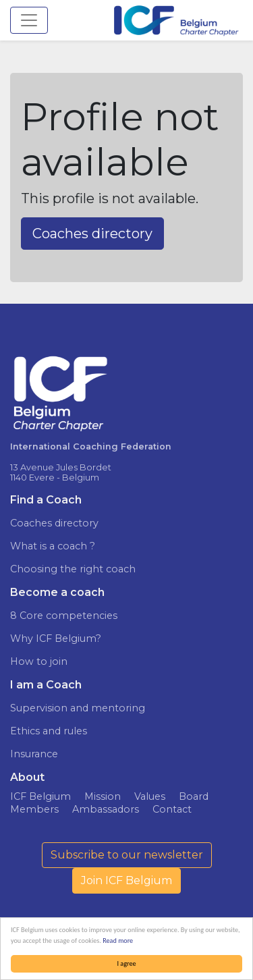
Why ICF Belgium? (56, 638)
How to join (39, 661)
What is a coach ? (53, 546)
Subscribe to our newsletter (127, 855)
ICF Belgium (40, 796)
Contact (172, 809)
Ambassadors (106, 809)
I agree (127, 963)
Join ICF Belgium (126, 880)
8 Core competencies (64, 616)
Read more (118, 941)
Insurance (34, 754)
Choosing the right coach (73, 569)
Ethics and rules (49, 731)
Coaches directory (54, 523)
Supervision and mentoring (78, 708)
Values (150, 796)
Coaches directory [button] (92, 234)
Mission (103, 796)
